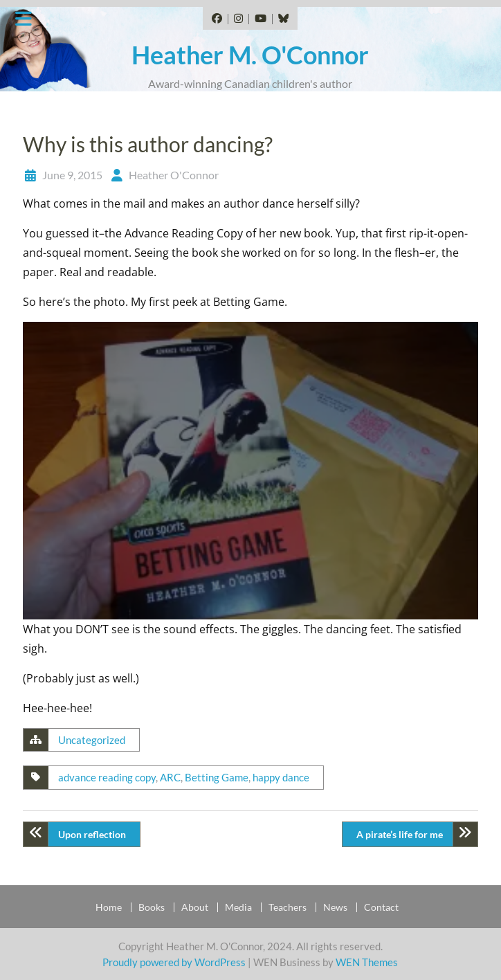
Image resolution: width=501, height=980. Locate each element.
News (335, 907)
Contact (381, 907)
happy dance (281, 777)
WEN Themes (367, 962)
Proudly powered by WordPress (174, 962)
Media (238, 907)
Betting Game (217, 777)
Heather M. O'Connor (250, 55)
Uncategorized (92, 740)
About (195, 907)
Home (109, 907)
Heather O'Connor (174, 175)
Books (152, 907)
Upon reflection (92, 834)
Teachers (288, 907)
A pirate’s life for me (400, 834)
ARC (170, 777)
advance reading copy (107, 777)
